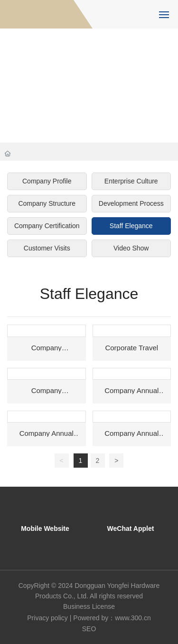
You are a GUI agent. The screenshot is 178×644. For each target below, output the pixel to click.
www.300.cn (133, 618)
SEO (89, 629)
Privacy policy (47, 618)
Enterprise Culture (131, 181)
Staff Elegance (131, 226)
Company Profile (47, 181)
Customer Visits (47, 248)
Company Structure (47, 203)
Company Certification (47, 226)
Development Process (131, 203)
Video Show (131, 248)
